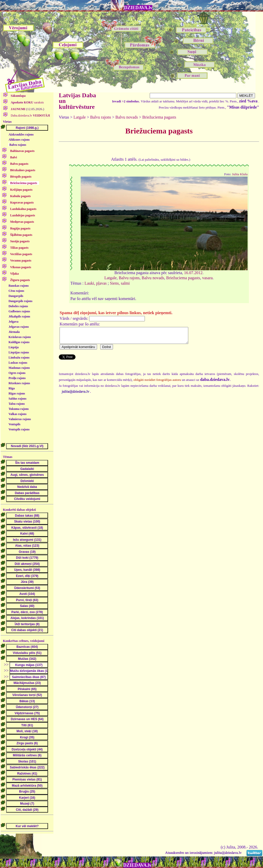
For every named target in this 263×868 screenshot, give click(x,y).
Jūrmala (14, 332)
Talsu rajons (17, 404)
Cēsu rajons (16, 291)
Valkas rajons (17, 414)
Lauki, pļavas (96, 283)
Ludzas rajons (18, 363)
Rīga (12, 388)
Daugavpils (16, 296)
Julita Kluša (240, 174)
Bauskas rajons (18, 286)
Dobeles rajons (18, 306)
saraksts (27, 102)
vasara (207, 278)
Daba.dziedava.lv (30, 115)
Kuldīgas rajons (19, 342)
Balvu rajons (18, 145)
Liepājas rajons (19, 352)
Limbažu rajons (19, 358)
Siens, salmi (120, 283)
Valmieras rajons (20, 419)
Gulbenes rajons (19, 311)
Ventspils (14, 424)
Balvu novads (127, 117)
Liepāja (13, 347)
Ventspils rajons (19, 429)
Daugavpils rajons (20, 301)
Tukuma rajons (19, 409)
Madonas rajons (19, 368)
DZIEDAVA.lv (138, 8)
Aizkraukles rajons (21, 134)
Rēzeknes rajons (19, 383)
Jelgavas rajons (19, 327)
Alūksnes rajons (19, 140)
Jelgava (13, 322)
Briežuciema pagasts (159, 117)
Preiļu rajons (17, 378)
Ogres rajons (17, 373)
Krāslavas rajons (20, 337)
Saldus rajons (17, 399)
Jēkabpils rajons (19, 316)
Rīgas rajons (17, 393)
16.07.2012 (193, 273)
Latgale (80, 117)
